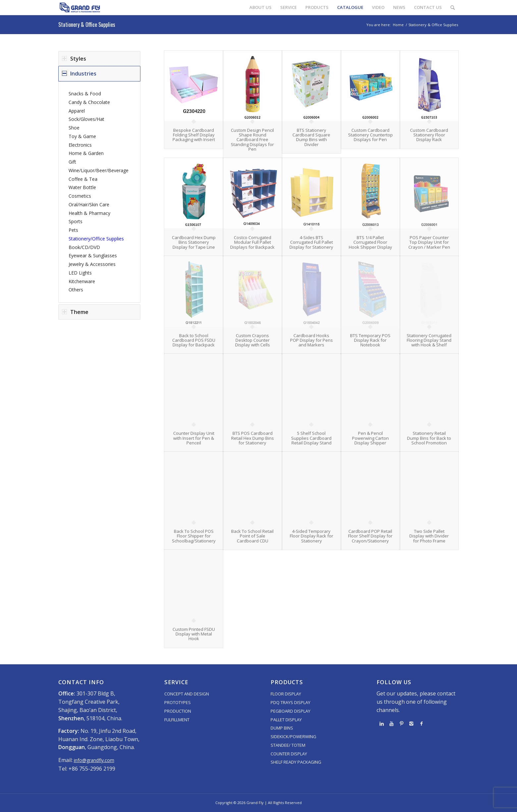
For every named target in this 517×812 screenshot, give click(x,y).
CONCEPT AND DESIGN (187, 694)
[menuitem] (260, 7)
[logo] (80, 7)
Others (76, 290)
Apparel (77, 111)
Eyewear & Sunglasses (93, 255)
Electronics (80, 145)
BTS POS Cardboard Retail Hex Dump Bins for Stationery (253, 438)
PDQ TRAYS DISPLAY (290, 702)
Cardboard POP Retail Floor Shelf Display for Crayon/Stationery (370, 536)
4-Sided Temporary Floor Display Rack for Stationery (311, 536)
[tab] (99, 59)
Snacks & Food (85, 94)
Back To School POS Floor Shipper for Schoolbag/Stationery (194, 536)
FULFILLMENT (177, 720)
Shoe (74, 128)
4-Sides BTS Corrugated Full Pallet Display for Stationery (311, 242)
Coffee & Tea (83, 179)
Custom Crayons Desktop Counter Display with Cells (253, 340)
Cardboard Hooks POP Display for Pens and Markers (311, 340)
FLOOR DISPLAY (286, 694)
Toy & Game (82, 136)
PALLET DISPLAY (286, 720)
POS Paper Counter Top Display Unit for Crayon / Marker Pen (429, 242)
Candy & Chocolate (89, 102)
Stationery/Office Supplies (96, 239)
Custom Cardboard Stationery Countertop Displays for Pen (370, 135)
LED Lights (80, 273)
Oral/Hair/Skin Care (89, 204)
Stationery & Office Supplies (87, 25)
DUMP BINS (282, 728)
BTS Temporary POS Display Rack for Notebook (370, 340)
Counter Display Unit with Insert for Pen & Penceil (194, 438)
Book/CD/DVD (84, 247)
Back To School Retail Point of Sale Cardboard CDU (252, 536)
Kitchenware (82, 281)
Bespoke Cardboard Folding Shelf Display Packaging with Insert (194, 135)
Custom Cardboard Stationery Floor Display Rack (429, 135)
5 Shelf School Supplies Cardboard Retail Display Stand (311, 438)
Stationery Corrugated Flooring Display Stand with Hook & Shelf (429, 340)
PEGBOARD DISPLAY (290, 711)
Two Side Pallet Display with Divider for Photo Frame (429, 536)
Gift (72, 162)
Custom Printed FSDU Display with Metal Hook (194, 634)
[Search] (453, 7)
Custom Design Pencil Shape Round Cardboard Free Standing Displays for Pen (252, 140)
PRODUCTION (178, 711)
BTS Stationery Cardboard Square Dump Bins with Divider (311, 137)
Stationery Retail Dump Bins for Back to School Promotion (429, 438)
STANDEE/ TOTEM (288, 745)
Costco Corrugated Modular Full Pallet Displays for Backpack (252, 242)
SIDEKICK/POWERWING (293, 736)
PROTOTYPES (178, 702)
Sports (76, 221)
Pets (73, 230)
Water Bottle (82, 187)
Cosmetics (80, 196)
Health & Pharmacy (89, 213)
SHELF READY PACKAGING (296, 762)
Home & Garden (86, 153)
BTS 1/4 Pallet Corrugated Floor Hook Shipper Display (370, 242)
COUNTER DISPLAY (289, 754)
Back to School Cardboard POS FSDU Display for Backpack (194, 340)
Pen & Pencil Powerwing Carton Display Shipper (370, 438)
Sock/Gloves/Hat (86, 119)
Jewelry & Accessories (92, 264)
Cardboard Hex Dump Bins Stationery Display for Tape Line (194, 242)
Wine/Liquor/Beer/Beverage (99, 170)
